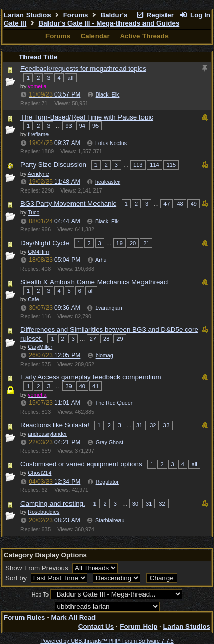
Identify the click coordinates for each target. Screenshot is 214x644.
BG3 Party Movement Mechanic (68, 204)
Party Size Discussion (53, 165)
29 (120, 339)
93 (68, 126)
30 (135, 504)
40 (82, 386)
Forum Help (138, 626)
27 (93, 339)
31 (139, 425)
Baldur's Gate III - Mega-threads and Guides (109, 23)
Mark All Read (74, 618)
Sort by (17, 578)
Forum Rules (24, 618)
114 (154, 165)
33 (166, 425)
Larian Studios (27, 15)
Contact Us (96, 626)
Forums (76, 15)
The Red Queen (114, 403)
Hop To (40, 594)
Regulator (107, 482)
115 (171, 165)
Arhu (101, 260)
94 (82, 126)
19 (120, 243)
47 (167, 204)
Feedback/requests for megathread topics (83, 69)
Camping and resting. (53, 503)
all (71, 78)
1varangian (109, 308)
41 (96, 386)
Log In (195, 15)
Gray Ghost (109, 442)
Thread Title (38, 57)
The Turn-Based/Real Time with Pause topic (87, 117)
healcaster (108, 182)
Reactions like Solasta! (55, 425)
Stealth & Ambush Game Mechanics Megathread (94, 282)
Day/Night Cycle (45, 243)
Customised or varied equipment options (81, 464)
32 (153, 425)
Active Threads (144, 36)
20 (133, 243)
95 (96, 126)
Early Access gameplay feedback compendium (91, 377)
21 (146, 243)
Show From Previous (38, 568)
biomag (104, 355)
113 (138, 165)
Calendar (95, 36)
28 (106, 339)
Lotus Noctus (111, 143)
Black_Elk (108, 94)
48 (180, 204)
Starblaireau (110, 520)
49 (194, 204)
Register (155, 15)
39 (68, 386)
